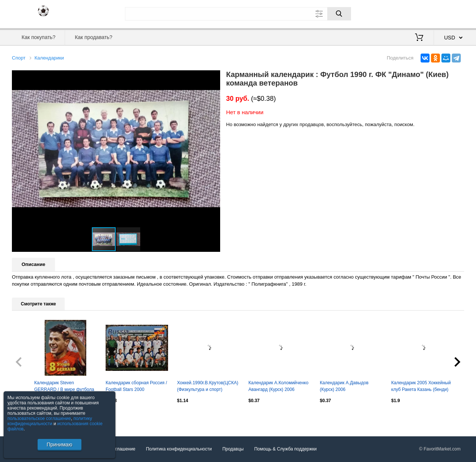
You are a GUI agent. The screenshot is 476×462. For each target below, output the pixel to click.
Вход (421, 13)
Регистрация (449, 13)
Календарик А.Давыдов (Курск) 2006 (344, 386)
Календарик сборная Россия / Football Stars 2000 (136, 386)
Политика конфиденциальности (179, 449)
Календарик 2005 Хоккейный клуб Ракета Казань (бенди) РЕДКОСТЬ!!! (421, 387)
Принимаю (59, 445)
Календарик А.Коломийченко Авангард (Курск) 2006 (278, 386)
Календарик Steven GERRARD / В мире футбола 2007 (64, 387)
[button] (213, 77)
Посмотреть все (28, 417)
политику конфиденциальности (50, 421)
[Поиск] (339, 14)
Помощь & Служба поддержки (286, 449)
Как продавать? (94, 37)
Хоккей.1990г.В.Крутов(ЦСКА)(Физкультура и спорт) (208, 386)
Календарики (49, 58)
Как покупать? (38, 37)
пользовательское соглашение (39, 418)
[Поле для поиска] (238, 14)
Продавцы (233, 449)
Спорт (19, 58)
